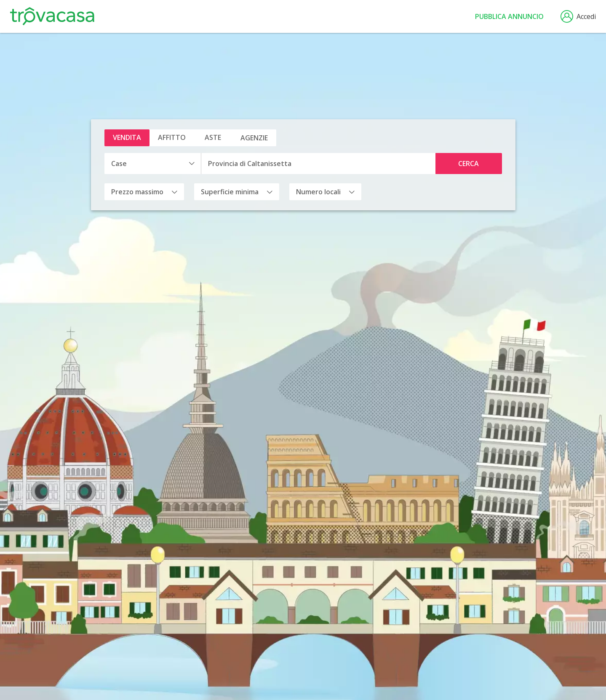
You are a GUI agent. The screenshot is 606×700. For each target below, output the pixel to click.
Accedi (578, 16)
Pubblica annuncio (509, 16)
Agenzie (254, 138)
